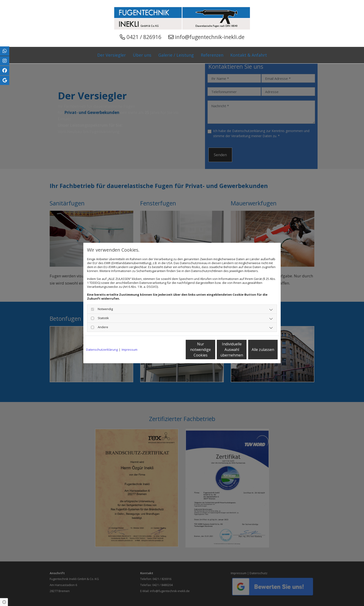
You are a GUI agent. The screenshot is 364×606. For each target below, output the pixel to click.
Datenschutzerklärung (102, 350)
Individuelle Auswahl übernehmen (212, 350)
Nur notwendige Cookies (168, 350)
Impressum (130, 350)
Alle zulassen (256, 350)
